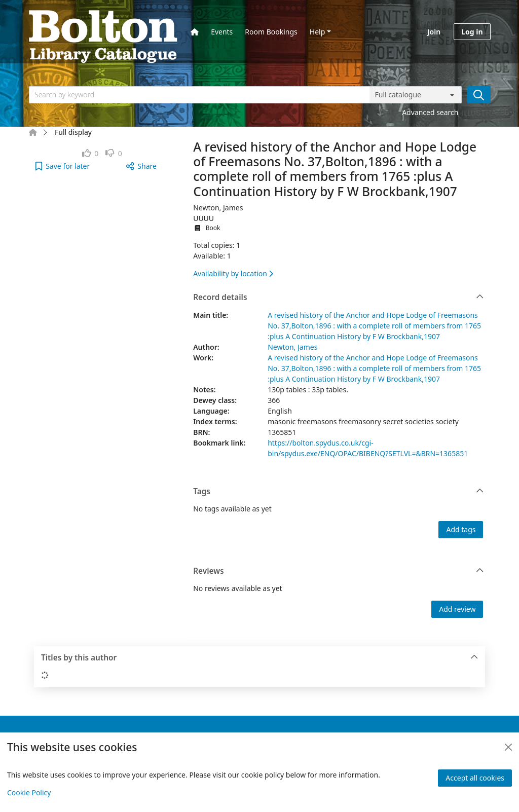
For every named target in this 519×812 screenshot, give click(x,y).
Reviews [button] (338, 571)
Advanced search (430, 112)
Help (318, 32)
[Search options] (416, 95)
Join (434, 32)
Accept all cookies (475, 778)
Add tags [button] (461, 529)
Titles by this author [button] (260, 658)
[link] (90, 153)
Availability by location (233, 273)
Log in (472, 32)
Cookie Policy (29, 792)
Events (222, 32)
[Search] (479, 95)
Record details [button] (338, 298)
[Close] (508, 747)
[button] (63, 166)
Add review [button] (457, 609)
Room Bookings (271, 32)
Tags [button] (338, 492)
